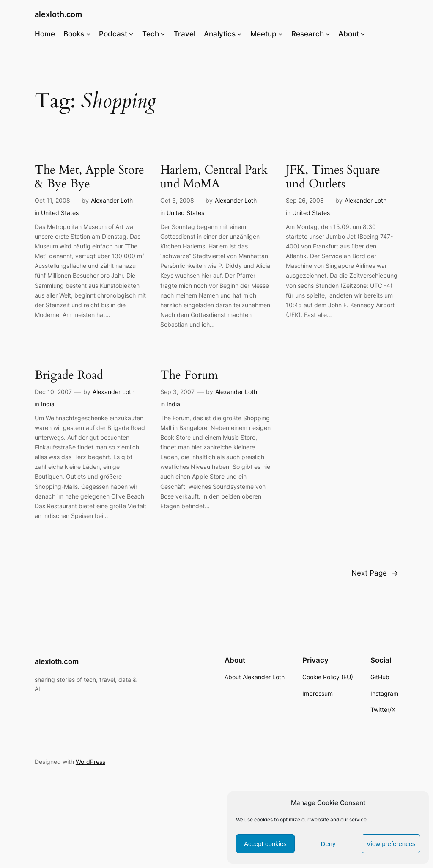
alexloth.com (58, 14)
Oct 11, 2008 (52, 200)
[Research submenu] (328, 34)
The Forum (189, 375)
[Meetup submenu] (280, 34)
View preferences (391, 844)
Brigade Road (69, 375)
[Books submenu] (88, 34)
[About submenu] (363, 34)
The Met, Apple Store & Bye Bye (89, 177)
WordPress (90, 762)
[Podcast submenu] (131, 34)
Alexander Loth (112, 200)
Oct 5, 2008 (177, 200)
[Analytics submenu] (239, 34)
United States (60, 213)
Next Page (375, 573)
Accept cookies (265, 844)
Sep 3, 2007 (177, 392)
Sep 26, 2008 (305, 200)
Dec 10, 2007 (53, 392)
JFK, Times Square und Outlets (333, 177)
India (48, 404)
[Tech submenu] (163, 34)
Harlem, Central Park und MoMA (214, 177)
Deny (328, 844)
